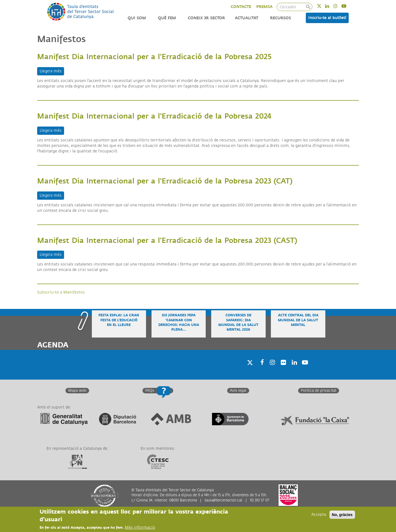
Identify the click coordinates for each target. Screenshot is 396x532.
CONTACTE (241, 7)
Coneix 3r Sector (206, 18)
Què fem (167, 18)
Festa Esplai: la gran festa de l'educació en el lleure (119, 320)
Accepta (319, 515)
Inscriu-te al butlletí (327, 18)
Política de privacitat (319, 391)
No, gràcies (342, 515)
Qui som (137, 18)
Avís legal (238, 391)
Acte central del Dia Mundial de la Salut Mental (298, 320)
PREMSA (264, 7)
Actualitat (247, 18)
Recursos (280, 18)
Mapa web (77, 391)
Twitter (323, 6)
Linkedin (331, 6)
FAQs (150, 391)
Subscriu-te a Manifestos (61, 292)
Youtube (347, 6)
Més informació (140, 527)
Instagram (339, 6)
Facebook (260, 370)
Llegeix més (52, 71)
